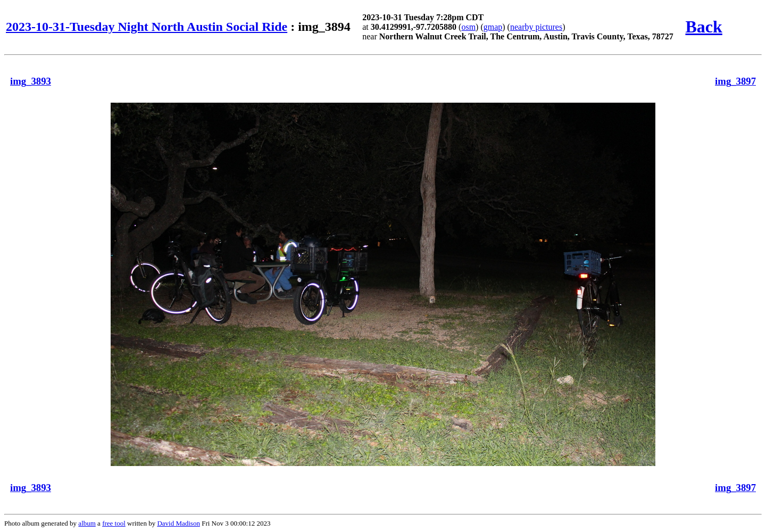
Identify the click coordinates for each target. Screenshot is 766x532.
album (87, 523)
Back (703, 27)
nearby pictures (536, 27)
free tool (114, 523)
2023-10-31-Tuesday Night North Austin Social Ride (147, 27)
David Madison (178, 523)
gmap (493, 27)
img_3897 (735, 81)
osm (468, 27)
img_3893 (31, 81)
